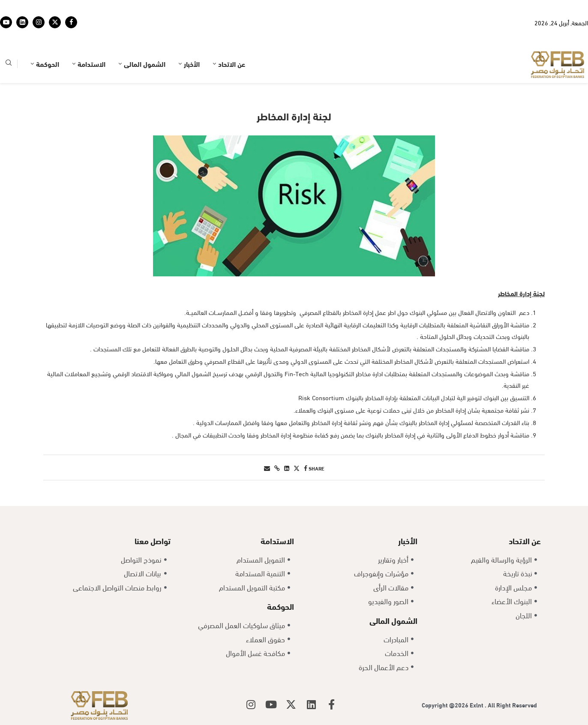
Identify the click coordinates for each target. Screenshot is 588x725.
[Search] (9, 64)
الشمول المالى (145, 64)
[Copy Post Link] (277, 468)
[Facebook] (71, 22)
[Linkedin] (22, 22)
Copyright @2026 (446, 705)
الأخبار (192, 64)
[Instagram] (39, 22)
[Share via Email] (267, 468)
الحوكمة (48, 64)
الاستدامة (91, 64)
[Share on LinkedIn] (287, 468)
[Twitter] (55, 22)
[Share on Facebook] (306, 468)
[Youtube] (6, 22)
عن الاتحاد (232, 64)
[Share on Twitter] (297, 468)
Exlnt (477, 705)
